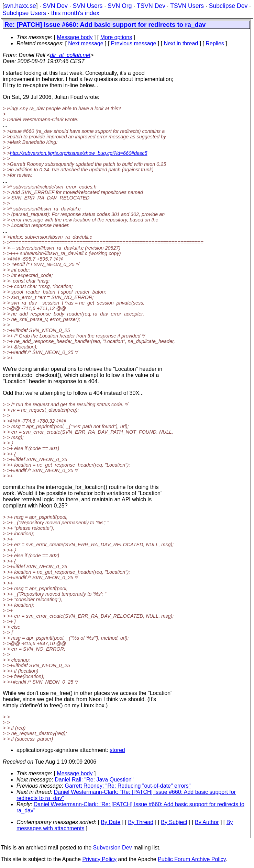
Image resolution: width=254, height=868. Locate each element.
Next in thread (181, 43)
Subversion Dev (113, 848)
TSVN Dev (151, 6)
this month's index (75, 13)
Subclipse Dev (228, 6)
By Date (111, 822)
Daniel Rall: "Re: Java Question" (94, 780)
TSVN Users (187, 6)
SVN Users (87, 6)
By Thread (141, 822)
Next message (86, 43)
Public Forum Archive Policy (192, 859)
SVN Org (120, 6)
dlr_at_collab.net (70, 55)
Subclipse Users (24, 13)
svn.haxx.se (20, 6)
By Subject (174, 822)
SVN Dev (55, 6)
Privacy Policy (99, 859)
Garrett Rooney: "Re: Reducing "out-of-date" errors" (128, 786)
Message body (75, 37)
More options (116, 37)
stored (117, 750)
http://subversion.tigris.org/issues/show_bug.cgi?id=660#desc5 (79, 153)
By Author (207, 822)
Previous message (134, 43)
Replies (215, 43)
